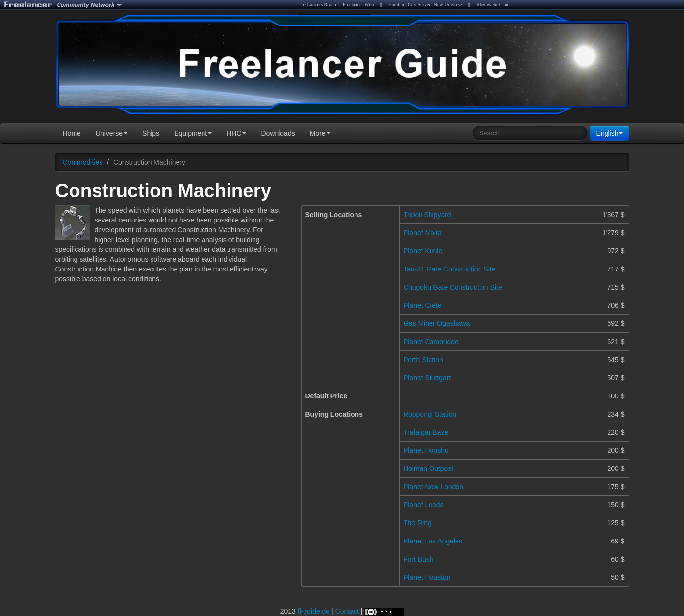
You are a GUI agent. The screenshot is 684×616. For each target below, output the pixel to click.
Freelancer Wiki (358, 5)
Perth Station (423, 360)
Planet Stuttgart (427, 378)
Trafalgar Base (426, 432)
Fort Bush (418, 559)
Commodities (83, 162)
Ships (151, 133)
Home (72, 133)
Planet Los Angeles (433, 541)
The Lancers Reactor (318, 5)
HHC (236, 133)
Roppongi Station (430, 414)
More (320, 133)
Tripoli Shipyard (427, 215)
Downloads (278, 133)
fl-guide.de (314, 611)
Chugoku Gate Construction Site (453, 287)
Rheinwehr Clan (492, 5)
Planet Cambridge (431, 342)
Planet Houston (427, 577)
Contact (347, 611)
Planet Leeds (424, 505)
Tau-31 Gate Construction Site (450, 269)
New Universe (448, 5)
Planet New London (433, 487)
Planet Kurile (423, 251)
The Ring (418, 523)
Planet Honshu (426, 450)
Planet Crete (423, 305)
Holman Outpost (428, 468)
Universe (112, 133)
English (609, 133)
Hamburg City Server (409, 5)
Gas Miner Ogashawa (437, 323)
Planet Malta (423, 233)
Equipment (193, 133)
